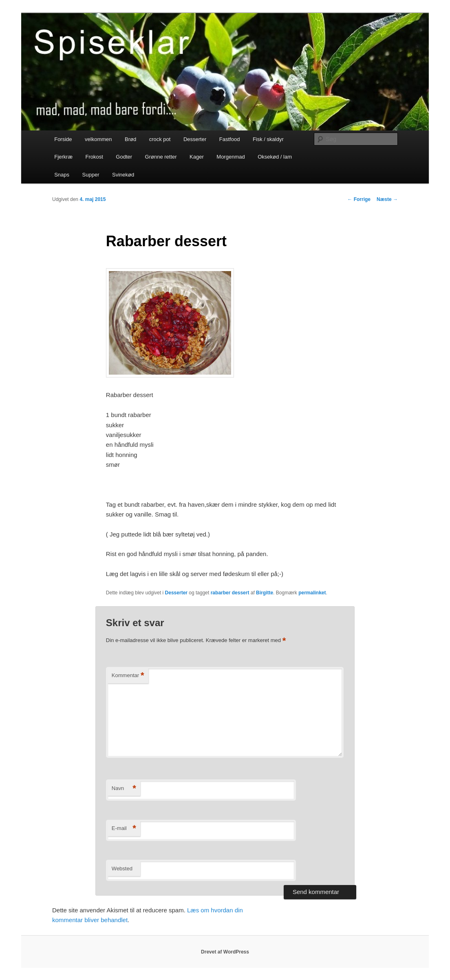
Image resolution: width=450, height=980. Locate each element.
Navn (124, 789)
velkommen (98, 139)
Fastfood (230, 139)
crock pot (160, 139)
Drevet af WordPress (225, 952)
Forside (63, 139)
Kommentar (128, 676)
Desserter (195, 139)
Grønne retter (161, 157)
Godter (124, 157)
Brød (130, 139)
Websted (122, 869)
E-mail (124, 829)
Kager (197, 157)
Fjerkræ (63, 157)
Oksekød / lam (275, 157)
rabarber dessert (230, 593)
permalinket (312, 593)
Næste (387, 199)
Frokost (94, 157)
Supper (91, 175)
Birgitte (265, 593)
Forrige (359, 199)
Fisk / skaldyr (268, 139)
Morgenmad (231, 157)
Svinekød (123, 175)
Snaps (62, 175)
